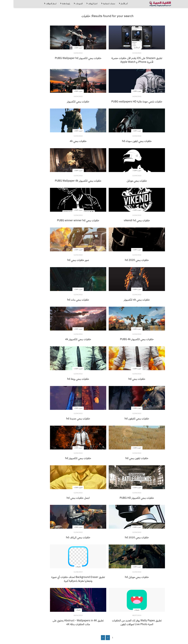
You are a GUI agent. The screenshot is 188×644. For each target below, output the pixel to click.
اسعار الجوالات (38, 4)
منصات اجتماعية (96, 4)
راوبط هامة (53, 4)
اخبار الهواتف (79, 4)
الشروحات (66, 4)
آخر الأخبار (111, 4)
